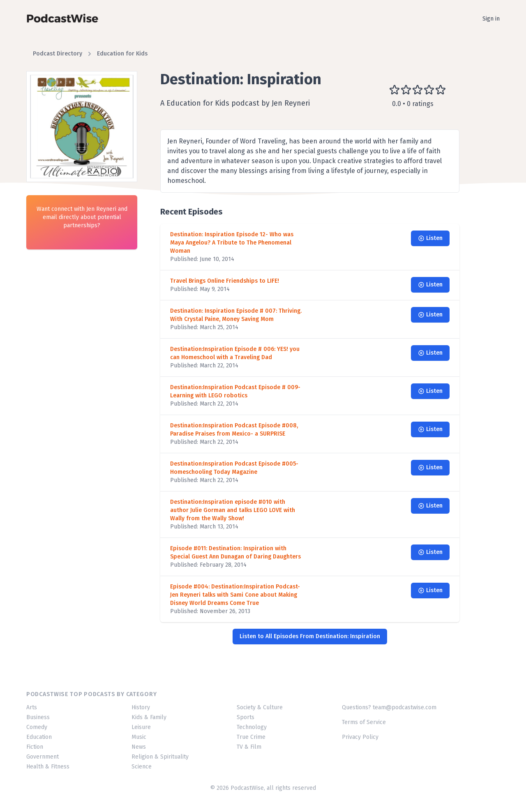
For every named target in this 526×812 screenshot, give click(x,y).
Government (43, 757)
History (141, 707)
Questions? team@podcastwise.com (389, 707)
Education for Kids (122, 54)
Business (38, 717)
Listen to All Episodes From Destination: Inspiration (310, 636)
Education (39, 737)
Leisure (141, 727)
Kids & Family (149, 717)
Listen (430, 238)
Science (142, 767)
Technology (252, 727)
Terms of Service (364, 722)
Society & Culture (260, 707)
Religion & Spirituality (160, 757)
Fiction (35, 747)
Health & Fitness (48, 767)
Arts (32, 707)
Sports (246, 717)
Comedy (37, 727)
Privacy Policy (360, 737)
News (139, 747)
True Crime (251, 737)
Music (139, 737)
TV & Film (249, 747)
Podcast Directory (58, 54)
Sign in (491, 19)
